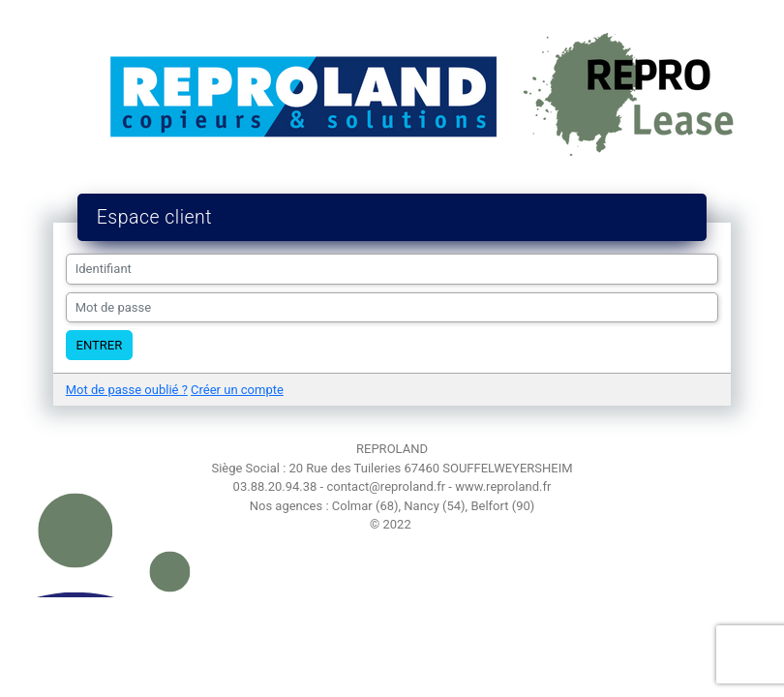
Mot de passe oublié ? (127, 390)
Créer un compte (237, 390)
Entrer (100, 345)
